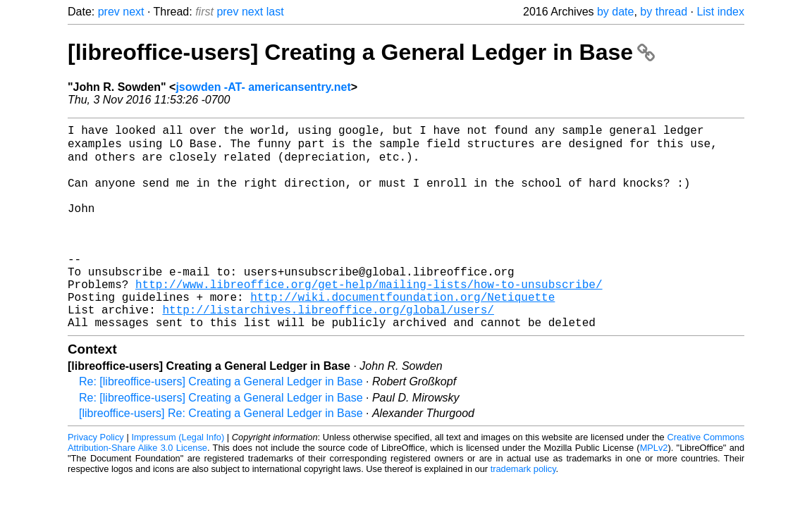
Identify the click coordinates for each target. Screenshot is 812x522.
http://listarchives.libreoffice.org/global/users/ (328, 349)
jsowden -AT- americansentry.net (263, 87)
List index (720, 12)
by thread (664, 12)
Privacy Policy (96, 479)
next (133, 12)
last (275, 12)
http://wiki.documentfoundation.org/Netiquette (402, 333)
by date (615, 12)
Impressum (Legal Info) (178, 479)
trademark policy (523, 511)
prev (109, 12)
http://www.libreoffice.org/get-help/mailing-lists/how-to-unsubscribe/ (369, 318)
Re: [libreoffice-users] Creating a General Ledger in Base (221, 424)
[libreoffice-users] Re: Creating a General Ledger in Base (221, 455)
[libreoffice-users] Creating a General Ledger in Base (361, 52)
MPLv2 (654, 490)
